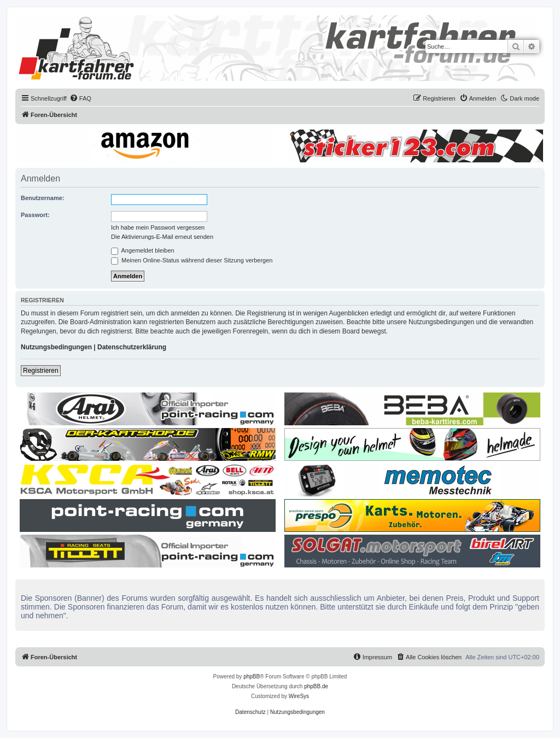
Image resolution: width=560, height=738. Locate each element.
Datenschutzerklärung (132, 347)
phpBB (252, 676)
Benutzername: (42, 198)
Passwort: (35, 215)
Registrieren (41, 371)
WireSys (299, 696)
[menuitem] (80, 98)
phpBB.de (316, 686)
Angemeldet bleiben (143, 250)
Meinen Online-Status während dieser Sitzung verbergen (192, 260)
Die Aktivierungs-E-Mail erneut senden (162, 237)
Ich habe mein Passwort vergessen (158, 227)
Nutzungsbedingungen (56, 347)
